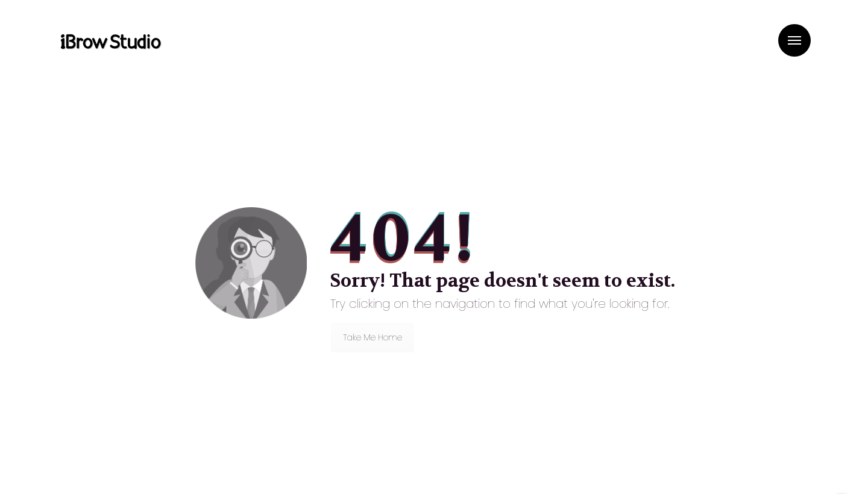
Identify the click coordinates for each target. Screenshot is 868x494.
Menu (794, 40)
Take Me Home (373, 337)
